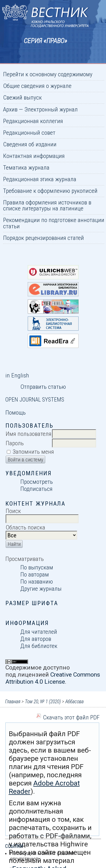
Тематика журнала (26, 167)
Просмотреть (37, 482)
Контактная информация (34, 156)
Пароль (15, 443)
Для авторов (36, 639)
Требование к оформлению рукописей (50, 191)
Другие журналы (41, 589)
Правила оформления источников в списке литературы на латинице (47, 205)
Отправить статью (43, 387)
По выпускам (37, 567)
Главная (13, 702)
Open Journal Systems (35, 400)
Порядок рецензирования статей (44, 238)
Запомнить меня (33, 452)
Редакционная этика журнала (40, 179)
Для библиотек (39, 646)
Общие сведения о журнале (37, 86)
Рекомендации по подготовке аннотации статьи (54, 223)
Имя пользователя (29, 434)
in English (17, 375)
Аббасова (74, 702)
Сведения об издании (30, 144)
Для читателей (39, 632)
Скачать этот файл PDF (71, 717)
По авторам (35, 574)
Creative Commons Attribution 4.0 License (53, 678)
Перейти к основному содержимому (48, 74)
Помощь (16, 412)
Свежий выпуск (22, 97)
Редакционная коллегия (33, 121)
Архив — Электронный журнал (40, 109)
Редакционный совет (29, 133)
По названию (37, 581)
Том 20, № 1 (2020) (43, 702)
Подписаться (36, 489)
